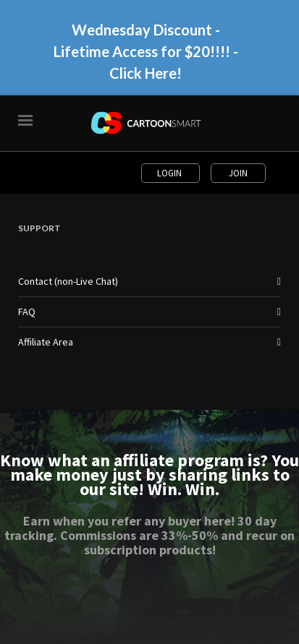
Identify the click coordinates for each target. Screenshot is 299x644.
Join (238, 173)
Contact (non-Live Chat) (68, 281)
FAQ (27, 312)
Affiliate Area (46, 342)
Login (170, 173)
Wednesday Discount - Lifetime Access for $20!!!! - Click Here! (146, 51)
